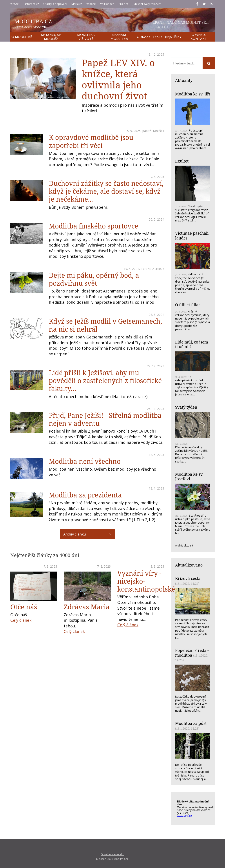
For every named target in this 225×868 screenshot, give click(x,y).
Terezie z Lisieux (152, 269)
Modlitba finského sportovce (93, 226)
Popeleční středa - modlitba (192, 653)
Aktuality (184, 80)
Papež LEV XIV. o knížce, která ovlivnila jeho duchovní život (118, 79)
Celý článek (21, 620)
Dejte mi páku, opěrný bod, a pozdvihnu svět (94, 279)
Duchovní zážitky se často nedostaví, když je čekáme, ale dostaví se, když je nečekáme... (106, 191)
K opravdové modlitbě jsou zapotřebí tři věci (91, 141)
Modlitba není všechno (85, 461)
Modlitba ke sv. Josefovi (189, 477)
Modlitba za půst (191, 723)
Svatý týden (186, 407)
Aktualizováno (189, 565)
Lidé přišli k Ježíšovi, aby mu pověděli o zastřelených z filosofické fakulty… (105, 381)
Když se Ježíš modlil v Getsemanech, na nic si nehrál (105, 325)
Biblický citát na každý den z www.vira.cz (195, 809)
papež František (153, 131)
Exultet (182, 161)
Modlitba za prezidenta (85, 495)
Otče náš (24, 607)
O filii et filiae (188, 305)
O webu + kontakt (112, 854)
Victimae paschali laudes (192, 236)
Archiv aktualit (184, 545)
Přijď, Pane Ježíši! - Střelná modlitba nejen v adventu (105, 419)
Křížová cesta (188, 578)
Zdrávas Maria (87, 607)
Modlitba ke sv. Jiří (193, 94)
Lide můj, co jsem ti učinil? (192, 344)
